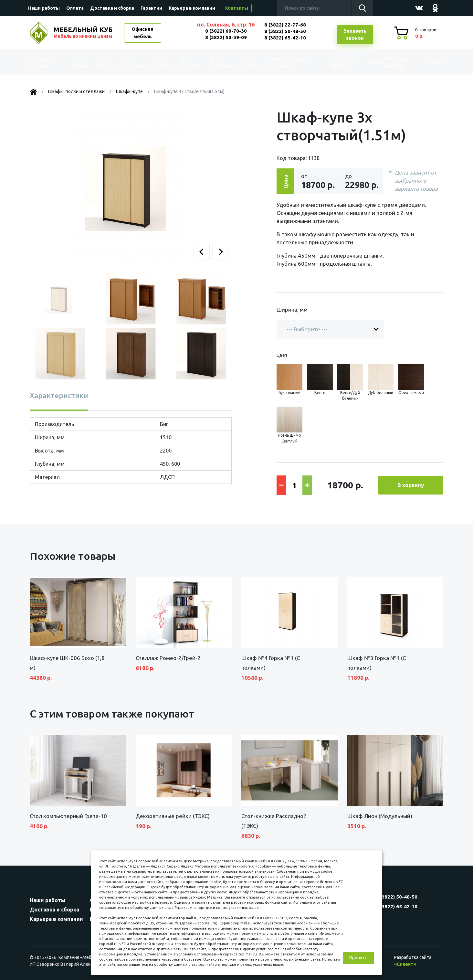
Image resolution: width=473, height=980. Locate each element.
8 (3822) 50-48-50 (285, 31)
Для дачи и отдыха (47, 62)
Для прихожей (220, 62)
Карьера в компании (192, 8)
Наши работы (44, 8)
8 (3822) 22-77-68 (285, 25)
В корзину (411, 485)
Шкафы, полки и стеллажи (286, 62)
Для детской (190, 62)
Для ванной (249, 62)
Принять (358, 958)
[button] (202, 252)
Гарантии (151, 8)
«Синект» (405, 964)
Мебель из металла (391, 62)
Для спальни (108, 62)
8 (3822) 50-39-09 (226, 37)
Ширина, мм (292, 309)
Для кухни (163, 62)
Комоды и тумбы (330, 62)
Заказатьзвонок (355, 35)
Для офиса (81, 62)
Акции (429, 62)
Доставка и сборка (112, 8)
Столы (362, 62)
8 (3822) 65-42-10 (285, 38)
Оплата (75, 8)
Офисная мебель (142, 33)
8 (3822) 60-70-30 (226, 31)
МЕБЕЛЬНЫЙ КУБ (84, 33)
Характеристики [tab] (59, 395)
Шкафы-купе (129, 91)
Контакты (237, 8)
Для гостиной (137, 62)
